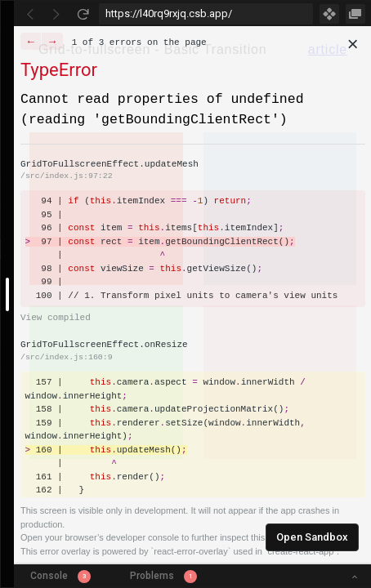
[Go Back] (30, 14)
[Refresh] (83, 14)
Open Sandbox (312, 537)
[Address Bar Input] (206, 14)
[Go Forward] (56, 14)
